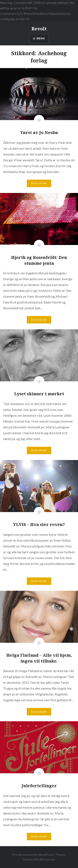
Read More (39, 183)
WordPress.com (44, 859)
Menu (41, 39)
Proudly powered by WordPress (33, 855)
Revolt (39, 29)
